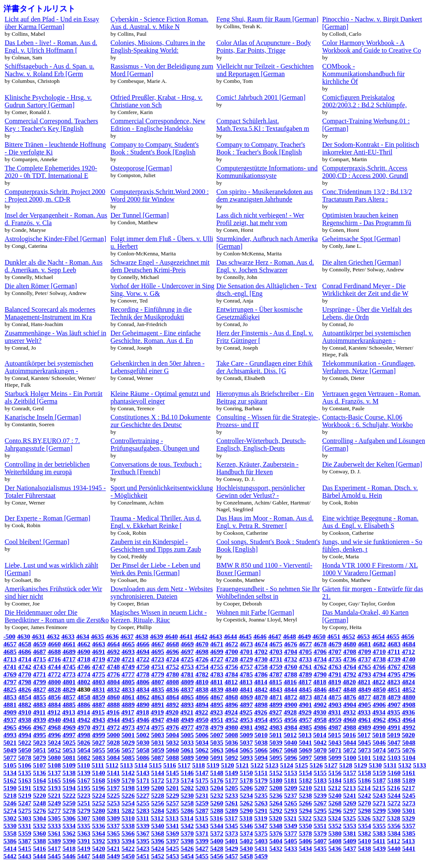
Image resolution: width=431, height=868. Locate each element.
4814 (261, 682)
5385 (409, 833)
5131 (390, 765)
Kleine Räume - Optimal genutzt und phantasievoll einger (161, 397)
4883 (39, 705)
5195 (84, 788)
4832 (113, 689)
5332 (39, 826)
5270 (364, 803)
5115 (155, 765)
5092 (231, 758)
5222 (69, 795)
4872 (291, 697)
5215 (379, 788)
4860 (113, 697)
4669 (187, 644)
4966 (25, 727)
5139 (84, 773)
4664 (113, 644)
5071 (335, 750)
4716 (54, 659)
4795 (394, 674)
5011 (276, 735)
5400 (217, 841)
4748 (113, 667)
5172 (158, 780)
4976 (172, 727)
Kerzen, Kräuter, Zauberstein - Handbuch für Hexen (257, 468)
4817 (305, 682)
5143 (143, 773)
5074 (379, 750)
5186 (364, 780)
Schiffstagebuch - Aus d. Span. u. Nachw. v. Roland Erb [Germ (49, 70)
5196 (99, 788)
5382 (364, 833)
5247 (25, 803)
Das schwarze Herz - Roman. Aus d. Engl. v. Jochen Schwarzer (265, 266)
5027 (99, 742)
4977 (187, 727)
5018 (379, 735)
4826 (25, 689)
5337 (113, 826)
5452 (158, 856)
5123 (272, 765)
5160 (394, 773)
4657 (10, 644)
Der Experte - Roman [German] (47, 518)
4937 (10, 720)
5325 (349, 818)
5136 (39, 773)
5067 (276, 750)
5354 (364, 826)
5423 (143, 848)
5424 (158, 848)
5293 (291, 811)
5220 (39, 795)
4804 (113, 682)
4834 (143, 689)
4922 (201, 712)
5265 (291, 803)
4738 (379, 659)
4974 (143, 727)
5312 (157, 818)
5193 (54, 788)
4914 (84, 712)
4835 (158, 689)
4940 (54, 720)
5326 (364, 818)
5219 (25, 795)
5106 (25, 765)
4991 (394, 727)
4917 (128, 712)
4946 (143, 720)
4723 (158, 659)
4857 (69, 697)
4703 (276, 652)
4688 (54, 652)
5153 (291, 773)
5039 (276, 742)
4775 (99, 674)
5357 (409, 826)
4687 (39, 652)
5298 (364, 811)
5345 (231, 826)
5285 (172, 811)
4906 (379, 705)
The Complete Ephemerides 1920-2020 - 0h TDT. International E (51, 172)
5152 (276, 773)
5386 (10, 841)
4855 (39, 697)
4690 (84, 652)
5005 (187, 735)
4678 (320, 644)
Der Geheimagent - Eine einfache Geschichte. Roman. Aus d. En (156, 337)
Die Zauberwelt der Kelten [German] (372, 464)
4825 (10, 689)
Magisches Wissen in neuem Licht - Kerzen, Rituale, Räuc (159, 616)
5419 (84, 848)
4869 (246, 697)
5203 (202, 788)
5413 (408, 841)
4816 (290, 682)
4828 (54, 689)
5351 (320, 826)
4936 (408, 712)
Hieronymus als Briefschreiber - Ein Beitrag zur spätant (265, 397)
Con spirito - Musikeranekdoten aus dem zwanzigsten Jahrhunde (265, 195)
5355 (379, 826)
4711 (394, 652)
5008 (231, 735)
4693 (128, 652)
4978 (202, 727)
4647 (275, 636)
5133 (419, 765)
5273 (409, 803)
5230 (187, 795)
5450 (128, 856)
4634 (83, 636)
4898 (261, 705)
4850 (379, 689)
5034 (202, 742)
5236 (276, 795)
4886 (84, 705)
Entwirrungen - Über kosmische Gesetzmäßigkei (259, 313)
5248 (39, 803)
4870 (261, 697)
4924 (231, 712)
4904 (350, 705)
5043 (335, 742)
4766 (379, 667)
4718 (84, 659)
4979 (217, 727)
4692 (113, 652)
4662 (84, 644)
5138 (69, 773)
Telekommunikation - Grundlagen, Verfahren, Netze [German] (369, 367)
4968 (54, 727)
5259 (202, 803)
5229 (172, 795)
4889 (128, 705)
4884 (54, 705)
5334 (69, 826)
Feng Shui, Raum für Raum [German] (267, 19)
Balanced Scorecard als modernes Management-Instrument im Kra (50, 313)
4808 (172, 682)
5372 (217, 833)
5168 (99, 780)
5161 (409, 773)
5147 (202, 773)
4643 (216, 636)
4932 (349, 712)
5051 (39, 750)
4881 (10, 705)
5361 (54, 833)
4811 (216, 682)
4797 (10, 682)
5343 (202, 826)
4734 (320, 659)
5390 (69, 841)
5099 (335, 758)
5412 (394, 841)
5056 (113, 750)
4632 (53, 636)
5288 (217, 811)
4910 (25, 712)
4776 (113, 674)
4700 (231, 652)
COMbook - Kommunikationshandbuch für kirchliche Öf (364, 74)
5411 (379, 841)
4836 (172, 689)
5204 (217, 788)
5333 (54, 826)
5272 (394, 803)
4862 (143, 697)
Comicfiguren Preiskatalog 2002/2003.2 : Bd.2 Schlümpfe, (365, 101)
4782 (202, 674)
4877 (364, 697)
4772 (54, 674)
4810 (202, 682)
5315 (201, 818)
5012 (290, 735)
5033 (187, 742)
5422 (128, 848)
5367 (143, 833)
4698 (202, 652)
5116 (170, 765)
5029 (128, 742)
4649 (304, 636)
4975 (158, 727)
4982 (261, 727)
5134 (10, 773)
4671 (217, 644)
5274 (10, 811)
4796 (409, 674)
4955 (276, 720)
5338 (128, 826)
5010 (261, 735)
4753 (187, 667)
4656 (408, 636)
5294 (305, 811)
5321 (290, 818)
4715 (39, 659)
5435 (320, 848)
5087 (158, 758)
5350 (305, 826)
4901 (305, 705)
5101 (364, 758)
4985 (305, 727)
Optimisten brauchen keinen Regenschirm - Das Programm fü (367, 219)
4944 (113, 720)
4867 (217, 697)
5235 (261, 795)
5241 (350, 795)
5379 (320, 833)
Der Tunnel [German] (140, 215)
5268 (335, 803)
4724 (172, 659)
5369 (172, 833)
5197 (113, 788)
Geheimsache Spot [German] (362, 239)
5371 (202, 833)
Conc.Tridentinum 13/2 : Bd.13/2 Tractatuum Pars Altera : (367, 195)
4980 (231, 727)
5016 (349, 735)
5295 (320, 811)
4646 (260, 636)
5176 (217, 780)
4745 (69, 667)
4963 (394, 720)
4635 (97, 636)
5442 (10, 856)
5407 (320, 841)
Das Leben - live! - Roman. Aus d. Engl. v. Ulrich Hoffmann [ (51, 46)
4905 (364, 705)
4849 (364, 689)
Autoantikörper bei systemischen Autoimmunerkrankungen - (367, 337)
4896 (231, 705)
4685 (10, 652)
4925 (246, 712)
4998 (84, 735)
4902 (320, 705)
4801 (69, 682)
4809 (187, 682)
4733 (305, 659)
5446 (69, 856)
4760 (291, 667)
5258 (187, 803)
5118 (198, 765)
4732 (291, 659)
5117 (184, 765)
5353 (350, 826)
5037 (246, 742)
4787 (276, 674)
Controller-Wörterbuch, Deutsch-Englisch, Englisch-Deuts (261, 445)
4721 (128, 659)
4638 (142, 636)
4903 (335, 705)
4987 (335, 727)
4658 (25, 644)
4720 (113, 659)
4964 (409, 720)
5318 (246, 818)
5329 (408, 818)
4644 (230, 636)
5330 (10, 826)
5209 (291, 788)
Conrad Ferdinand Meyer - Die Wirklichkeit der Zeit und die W (366, 290)
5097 (305, 758)
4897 (246, 705)
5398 (187, 841)
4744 (54, 667)
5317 (231, 818)
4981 (246, 727)
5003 (158, 735)
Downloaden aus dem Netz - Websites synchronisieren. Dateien (162, 593)
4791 (335, 674)
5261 (231, 803)
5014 (320, 735)
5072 (350, 750)
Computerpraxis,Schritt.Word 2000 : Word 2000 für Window (160, 195)
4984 (291, 727)
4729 (246, 659)
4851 (394, 689)
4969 (69, 727)
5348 (276, 826)
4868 (231, 697)
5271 (379, 803)
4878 (379, 697)
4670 (202, 644)
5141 (113, 773)
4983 (276, 727)
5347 (261, 826)
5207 (261, 788)
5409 (350, 841)
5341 (172, 826)
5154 (305, 773)
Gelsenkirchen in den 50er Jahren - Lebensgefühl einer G (158, 367)
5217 (408, 788)
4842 (261, 689)
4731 (276, 659)
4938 (25, 720)
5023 (39, 742)
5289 (231, 811)
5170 (128, 780)
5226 (128, 795)
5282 (128, 811)
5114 (141, 765)
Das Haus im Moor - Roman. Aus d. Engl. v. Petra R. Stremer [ (265, 522)
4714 (25, 659)
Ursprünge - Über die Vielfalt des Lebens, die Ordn (367, 313)
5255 (143, 803)
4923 (216, 712)
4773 (69, 674)
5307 (84, 818)
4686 (25, 652)
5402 (246, 841)
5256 (158, 803)
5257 (172, 803)
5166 (69, 780)
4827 (39, 689)
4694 (143, 652)
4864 (172, 697)
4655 (393, 636)
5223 (84, 795)
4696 (172, 652)
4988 (350, 727)
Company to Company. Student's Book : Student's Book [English (155, 148)
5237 (291, 795)
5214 (364, 788)
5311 (143, 818)
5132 (405, 765)
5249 (54, 803)
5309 (113, 818)
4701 (246, 652)
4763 (335, 667)
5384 (394, 833)
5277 (54, 811)
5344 (217, 826)
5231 (202, 795)
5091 (217, 758)
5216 (394, 788)
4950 (202, 720)
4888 (113, 705)
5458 (246, 856)
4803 (99, 682)
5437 (350, 848)
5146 (187, 773)
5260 (217, 803)
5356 (394, 826)
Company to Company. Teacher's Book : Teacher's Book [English (261, 148)
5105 (10, 765)
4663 (99, 644)
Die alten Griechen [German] (362, 262)
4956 (291, 720)
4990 (379, 727)
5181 (291, 780)
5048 (409, 742)
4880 (409, 697)
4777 (128, 674)
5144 (158, 773)
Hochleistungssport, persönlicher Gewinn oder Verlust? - (261, 492)
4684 (409, 644)
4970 (84, 727)
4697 (187, 652)
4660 (54, 644)
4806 (143, 682)
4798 (25, 682)
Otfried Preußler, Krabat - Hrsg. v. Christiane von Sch (157, 101)
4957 (305, 720)
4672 (231, 644)
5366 (128, 833)
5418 (69, 848)
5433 (291, 848)
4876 (350, 697)
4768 (409, 667)
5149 (231, 773)
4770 (25, 674)
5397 (172, 841)
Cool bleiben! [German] (37, 542)
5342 (187, 826)
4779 (158, 674)
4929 (305, 712)
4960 (350, 720)
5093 (246, 758)
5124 (286, 765)
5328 (394, 818)
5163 (25, 780)
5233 (231, 795)
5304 (39, 818)
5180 (276, 780)
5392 (99, 841)
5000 (113, 735)
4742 (25, 667)
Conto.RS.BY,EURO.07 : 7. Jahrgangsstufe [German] (42, 445)
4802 (84, 682)
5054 (84, 750)
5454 (187, 856)
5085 (128, 758)
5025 (69, 742)
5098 (320, 758)
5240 (335, 795)
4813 (246, 682)
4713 (10, 659)
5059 (158, 750)
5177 (231, 780)
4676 (291, 644)
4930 (320, 712)
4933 (364, 712)
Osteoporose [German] (141, 168)
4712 (408, 652)
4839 (217, 689)
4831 (99, 689)
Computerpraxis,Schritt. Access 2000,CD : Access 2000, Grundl (365, 172)
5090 (202, 758)
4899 (276, 705)
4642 (201, 636)
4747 (99, 667)
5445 (54, 856)
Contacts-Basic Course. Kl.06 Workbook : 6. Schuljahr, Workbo (368, 421)
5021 (10, 742)
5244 (394, 795)
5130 (375, 765)
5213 (349, 788)
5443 (25, 856)
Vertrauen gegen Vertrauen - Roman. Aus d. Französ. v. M (372, 397)
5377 (291, 833)
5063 (217, 750)
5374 (246, 833)
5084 (113, 758)
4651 (334, 636)
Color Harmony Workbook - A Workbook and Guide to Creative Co (372, 46)
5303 (25, 818)
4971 (99, 727)
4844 (291, 689)
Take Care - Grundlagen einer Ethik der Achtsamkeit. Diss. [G (265, 367)
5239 (320, 795)
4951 (217, 720)
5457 (231, 856)
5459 (261, 856)
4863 (158, 697)
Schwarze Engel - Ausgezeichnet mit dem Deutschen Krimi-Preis (160, 266)
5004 (172, 735)
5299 (379, 811)
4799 (39, 682)
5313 (172, 818)
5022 (25, 742)
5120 (227, 765)
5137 (54, 773)
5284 (158, 811)
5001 (128, 735)
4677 (305, 644)
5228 (158, 795)
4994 (25, 735)
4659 (39, 644)
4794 (379, 674)
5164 (39, 780)
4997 (69, 735)
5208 (276, 788)
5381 (350, 833)
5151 (261, 773)
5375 (261, 833)
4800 (54, 682)
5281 (113, 811)
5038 (261, 742)
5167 (84, 780)
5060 (172, 750)
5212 (334, 788)
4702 (261, 652)
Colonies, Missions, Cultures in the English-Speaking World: (158, 46)
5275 (25, 811)
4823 (394, 682)
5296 (335, 811)
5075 (394, 750)
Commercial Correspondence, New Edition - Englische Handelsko (158, 125)
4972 (113, 727)
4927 (275, 712)
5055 (99, 750)
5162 (10, 780)
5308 (99, 818)
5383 (379, 833)
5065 (246, 750)
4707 (335, 652)
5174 (187, 780)
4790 (320, 674)
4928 (290, 712)
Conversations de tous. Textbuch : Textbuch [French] (156, 468)
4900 (291, 705)
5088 (172, 758)
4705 (305, 652)
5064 (231, 750)
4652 (349, 636)
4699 (217, 652)
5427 (202, 848)
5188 (394, 780)
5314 (187, 818)
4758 (261, 667)
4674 (261, 644)
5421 (113, 848)
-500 (9, 636)
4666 (143, 644)
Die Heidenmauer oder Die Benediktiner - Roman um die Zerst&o (57, 616)
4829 (69, 689)
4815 (275, 682)
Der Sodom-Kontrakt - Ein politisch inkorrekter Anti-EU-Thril (371, 148)
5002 (143, 735)
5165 (54, 780)
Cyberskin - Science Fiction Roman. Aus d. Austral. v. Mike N (160, 23)
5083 (99, 758)
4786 (261, 674)
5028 (113, 742)
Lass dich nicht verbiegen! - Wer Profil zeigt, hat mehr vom (260, 219)
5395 (143, 841)
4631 (39, 636)
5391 (84, 841)
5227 (143, 795)
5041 (305, 742)
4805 (128, 682)
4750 (143, 667)
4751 (158, 667)
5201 (172, 788)
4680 (350, 644)
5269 (350, 803)
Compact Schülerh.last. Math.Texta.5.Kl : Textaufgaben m (263, 125)
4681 (364, 644)
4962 (379, 720)
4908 (409, 705)
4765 (364, 667)
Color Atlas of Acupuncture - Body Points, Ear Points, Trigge (263, 46)
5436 (335, 848)
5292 (276, 811)
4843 (276, 689)
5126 (316, 765)
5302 (10, 818)
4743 (39, 667)
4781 (187, 674)
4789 (305, 674)
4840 (231, 689)
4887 (99, 705)
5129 (360, 765)
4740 (409, 659)
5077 (10, 758)
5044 (350, 742)
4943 (99, 720)
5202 (187, 788)
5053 (69, 750)
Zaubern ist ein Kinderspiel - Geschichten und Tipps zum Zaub (156, 545)
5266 (305, 803)
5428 (217, 848)
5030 (143, 742)
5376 (276, 833)
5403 (261, 841)
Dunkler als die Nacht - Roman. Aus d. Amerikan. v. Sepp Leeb (53, 266)
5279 (84, 811)
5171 (143, 780)
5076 (409, 750)
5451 (143, 856)
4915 (98, 712)
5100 (350, 758)
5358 (10, 833)
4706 (320, 652)
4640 (171, 636)
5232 (217, 795)
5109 (69, 765)
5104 (409, 758)
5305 (54, 818)
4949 (187, 720)
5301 (409, 811)
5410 (364, 841)
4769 (10, 674)
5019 (394, 735)
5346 (246, 826)
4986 (320, 727)
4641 (186, 636)
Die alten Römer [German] (41, 286)
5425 (172, 848)
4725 (187, 659)
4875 (335, 697)
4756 (231, 667)
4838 (202, 689)
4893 (187, 705)
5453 (172, 856)
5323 (320, 818)
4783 (217, 674)
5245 (409, 795)
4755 (217, 667)
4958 (320, 720)
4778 (143, 674)
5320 (275, 818)
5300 (394, 811)
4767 (394, 667)
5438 (364, 848)
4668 (172, 644)
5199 (143, 788)
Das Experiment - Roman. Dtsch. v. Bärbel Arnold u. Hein (370, 492)
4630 (24, 636)
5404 (276, 841)
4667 (158, 644)
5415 (25, 848)
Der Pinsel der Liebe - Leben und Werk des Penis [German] (156, 569)
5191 (25, 788)
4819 (334, 682)
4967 (39, 727)
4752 (172, 667)
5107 (39, 765)
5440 (394, 848)
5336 (99, 826)
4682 (379, 644)
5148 (217, 773)
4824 (408, 682)
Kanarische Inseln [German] (43, 417)
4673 (246, 644)
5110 (83, 765)
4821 (364, 682)
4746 (84, 667)
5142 (128, 773)
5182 (305, 780)
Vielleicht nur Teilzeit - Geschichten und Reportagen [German (265, 70)
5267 (320, 803)
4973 (128, 727)
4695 (158, 652)
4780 (172, 674)
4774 (84, 674)
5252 (99, 803)
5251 (84, 803)
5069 (305, 750)
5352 (335, 826)
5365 (113, 833)
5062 (202, 750)
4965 (10, 727)
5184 (335, 780)
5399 (202, 841)
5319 (261, 818)
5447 (84, 856)
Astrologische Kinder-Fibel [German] (55, 239)
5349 (291, 826)
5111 (98, 765)
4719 (99, 659)
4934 (379, 712)
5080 (54, 758)
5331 (25, 826)
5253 (113, 803)
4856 (54, 697)
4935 (394, 712)
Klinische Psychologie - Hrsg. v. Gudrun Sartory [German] (48, 101)
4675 (276, 644)
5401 (231, 841)
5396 (158, 841)
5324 (334, 818)
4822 (379, 682)
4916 (113, 712)
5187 (379, 780)
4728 (231, 659)
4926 (261, 712)
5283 (143, 811)
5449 (113, 856)
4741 (10, 667)
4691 (99, 652)
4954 (261, 720)
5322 (305, 818)
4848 (350, 689)
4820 (349, 682)
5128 (346, 765)
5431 (261, 848)
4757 (246, 667)
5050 (25, 750)
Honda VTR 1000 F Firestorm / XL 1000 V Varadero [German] (370, 569)
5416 (39, 848)
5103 (394, 758)
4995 (39, 735)
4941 (69, 720)
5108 (54, 765)
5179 (261, 780)
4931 (334, 712)
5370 (187, 833)
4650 (319, 636)
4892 (172, 705)
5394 (128, 841)
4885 (69, 705)
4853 (10, 697)
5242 (364, 795)
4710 (379, 652)
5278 (69, 811)
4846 (320, 689)
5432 (276, 848)
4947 (158, 720)
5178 (246, 780)
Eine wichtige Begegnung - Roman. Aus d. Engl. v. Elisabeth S (371, 522)
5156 (335, 773)
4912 (54, 712)
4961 (364, 720)
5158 (364, 773)
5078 (25, 758)
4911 (39, 712)
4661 (69, 644)
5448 (99, 856)
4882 (25, 705)
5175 (202, 780)
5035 (217, 742)
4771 (39, 674)
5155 (320, 773)
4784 (231, 674)
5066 (261, 750)
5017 (364, 735)
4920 (172, 712)
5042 (320, 742)
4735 (335, 659)
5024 (54, 742)
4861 (128, 697)
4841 (246, 689)
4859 (99, 697)
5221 (54, 795)
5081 (69, 758)
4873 (305, 697)
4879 (394, 697)
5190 (10, 788)
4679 (335, 644)
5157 (350, 773)
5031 (158, 742)
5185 (350, 780)
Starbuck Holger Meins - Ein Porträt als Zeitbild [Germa (53, 397)
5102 (379, 758)
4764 (350, 667)
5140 (99, 773)
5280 (99, 811)
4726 (202, 659)
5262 (246, 803)
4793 (364, 674)
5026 (84, 742)
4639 (156, 636)
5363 (84, 833)
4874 (320, 697)
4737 (364, 659)
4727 (217, 659)
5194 (69, 788)
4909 (10, 712)
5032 (172, 742)
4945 (128, 720)
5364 (99, 833)
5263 (261, 803)
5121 (242, 765)
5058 (143, 750)
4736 (350, 659)
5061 (187, 750)
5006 (202, 735)
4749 (128, 667)
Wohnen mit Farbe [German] (255, 612)
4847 (335, 689)
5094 (261, 758)
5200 (158, 788)
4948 (172, 720)
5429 (231, 848)
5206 (246, 788)
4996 (54, 735)
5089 (187, 758)
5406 (305, 841)
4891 (158, 705)
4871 (276, 697)
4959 (335, 720)
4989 (364, 727)
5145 (172, 773)
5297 (350, 811)
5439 (379, 848)
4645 (245, 636)
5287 (202, 811)
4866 (202, 697)
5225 (113, 795)
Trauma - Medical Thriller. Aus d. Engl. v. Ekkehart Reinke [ (156, 522)
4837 (187, 689)
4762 (320, 667)
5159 (379, 773)
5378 (305, 833)
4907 (394, 705)
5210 (305, 788)
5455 (202, 856)
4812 (231, 682)
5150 (246, 773)
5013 (305, 735)
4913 (69, 712)
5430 (246, 848)
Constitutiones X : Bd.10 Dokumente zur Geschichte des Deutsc (161, 421)
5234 (246, 795)
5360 (39, 833)
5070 (320, 750)
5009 (246, 735)
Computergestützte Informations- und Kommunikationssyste (267, 172)
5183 (320, 780)
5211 (320, 788)
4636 (112, 636)
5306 (69, 818)
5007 (217, 735)
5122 (257, 765)
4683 (394, 644)
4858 (84, 697)
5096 (291, 758)
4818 (320, 682)
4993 (10, 735)
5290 (246, 811)
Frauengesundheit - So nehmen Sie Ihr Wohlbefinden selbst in (268, 593)
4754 (202, 667)
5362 (69, 833)
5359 (25, 833)
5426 (187, 848)
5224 (99, 795)
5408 (335, 841)
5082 (84, 758)
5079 (39, 758)
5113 (126, 765)
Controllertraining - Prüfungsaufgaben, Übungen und (155, 445)
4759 (276, 667)
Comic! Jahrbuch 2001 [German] (261, 97)
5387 (25, 841)
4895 (217, 705)
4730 (261, 659)
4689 (69, 652)
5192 (39, 788)
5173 (172, 780)
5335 (84, 826)
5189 (409, 780)
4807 (158, 682)
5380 (335, 833)
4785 (246, 674)
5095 (276, 758)
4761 (305, 667)
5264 (276, 803)
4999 (99, 735)
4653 (363, 636)
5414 (10, 848)
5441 (409, 848)
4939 (39, 720)
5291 (261, 811)
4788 (291, 674)
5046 (379, 742)
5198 (128, 788)
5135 (25, 773)
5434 (305, 848)
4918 (142, 712)
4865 (187, 697)
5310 (128, 818)
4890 (143, 705)
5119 (213, 765)
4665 (128, 644)
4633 (68, 636)
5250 (69, 803)
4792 (350, 674)
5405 (291, 841)
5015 (334, 735)
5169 (113, 780)
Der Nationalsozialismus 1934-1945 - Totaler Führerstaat (55, 492)
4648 (289, 636)
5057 (128, 750)
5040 (291, 742)
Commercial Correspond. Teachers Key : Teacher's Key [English (51, 125)
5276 (39, 811)
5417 (54, 848)
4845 (305, 689)
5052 (54, 750)
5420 (99, 848)
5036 (231, 742)
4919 (157, 712)
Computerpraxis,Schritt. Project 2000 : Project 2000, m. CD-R (55, 195)
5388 (39, 841)
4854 (25, 697)
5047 (394, 742)
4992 (409, 727)
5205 (231, 788)
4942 (84, 720)
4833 (128, 689)
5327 (379, 818)
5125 (301, 765)
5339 (143, 826)
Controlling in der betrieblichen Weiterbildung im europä (47, 468)
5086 (143, 758)
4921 (187, 712)
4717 (69, 659)
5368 (158, 833)
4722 (143, 659)
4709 (364, 652)
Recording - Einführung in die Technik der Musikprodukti (151, 313)
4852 (409, 689)
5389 (54, 841)
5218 (10, 795)
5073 (364, 750)
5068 (291, 750)
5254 (128, 803)
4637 (127, 636)
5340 (158, 826)
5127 (331, 765)
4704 (291, 652)
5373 (231, 833)
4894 (202, 705)
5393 (113, 841)
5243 (379, 795)
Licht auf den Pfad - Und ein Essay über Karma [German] (52, 23)
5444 (39, 856)
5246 (10, 803)
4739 (394, 659)
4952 (231, 720)
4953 (246, 720)
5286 (187, 811)
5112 (112, 765)
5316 (216, 818)
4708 (350, 652)
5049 (10, 750)
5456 (217, 856)
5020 (408, 735)
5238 (305, 795)
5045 (364, 742)
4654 (378, 636)
